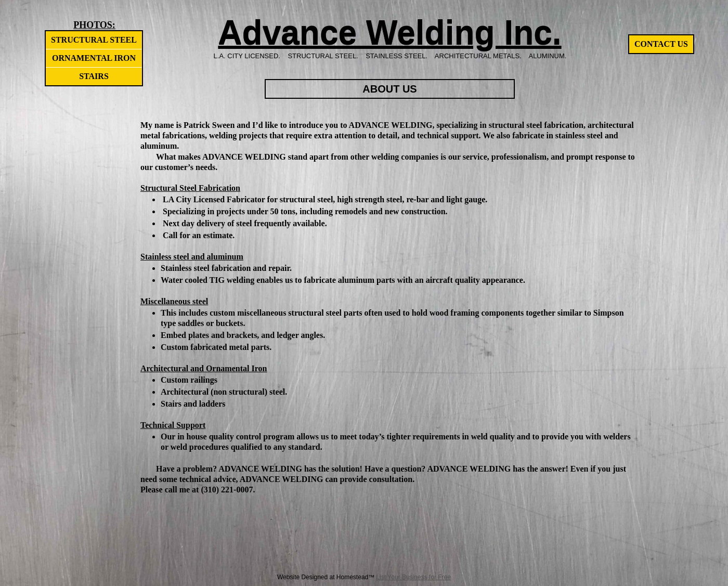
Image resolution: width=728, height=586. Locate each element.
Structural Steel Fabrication (190, 188)
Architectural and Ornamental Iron (204, 368)
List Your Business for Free (414, 577)
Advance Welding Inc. (389, 32)
